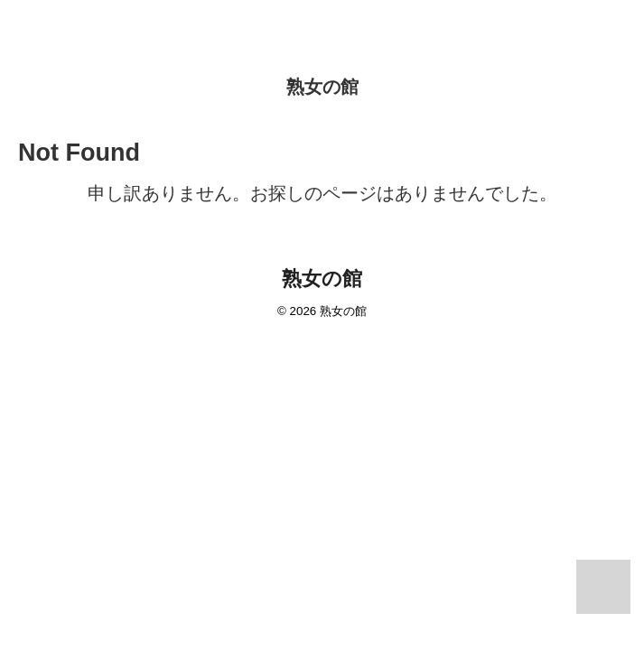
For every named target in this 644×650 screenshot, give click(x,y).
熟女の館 (322, 87)
